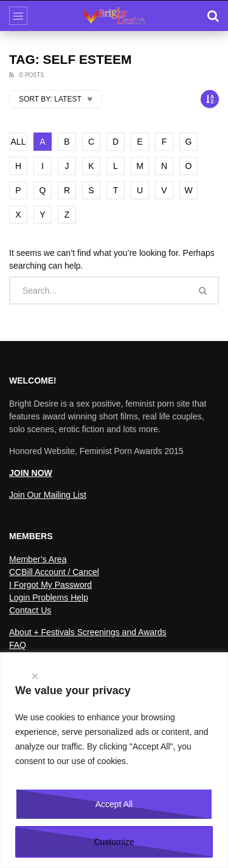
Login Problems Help (49, 598)
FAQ (18, 645)
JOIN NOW (31, 473)
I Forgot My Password (50, 585)
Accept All (114, 804)
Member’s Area (38, 559)
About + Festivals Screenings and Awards (88, 632)
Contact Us (30, 610)
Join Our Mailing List (48, 495)
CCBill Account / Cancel (54, 572)
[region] (114, 760)
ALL (19, 142)
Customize (114, 842)
